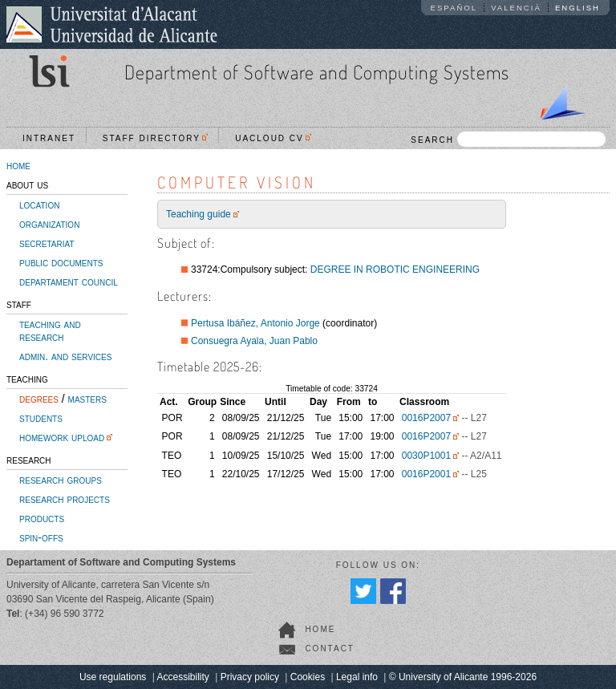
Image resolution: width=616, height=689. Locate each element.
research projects (65, 499)
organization (49, 224)
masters (87, 399)
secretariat (47, 243)
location (39, 205)
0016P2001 (426, 474)
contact (330, 648)
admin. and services (65, 356)
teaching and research (50, 330)
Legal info (357, 677)
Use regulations (113, 677)
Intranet (49, 138)
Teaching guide (199, 214)
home (18, 165)
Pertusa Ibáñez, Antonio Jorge (255, 323)
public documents (61, 262)
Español (454, 8)
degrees (39, 399)
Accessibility (182, 677)
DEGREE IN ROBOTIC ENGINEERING (395, 270)
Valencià (516, 8)
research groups (61, 480)
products (42, 518)
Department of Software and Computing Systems (317, 72)
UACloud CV (273, 138)
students (41, 418)
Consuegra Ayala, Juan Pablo (254, 341)
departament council (69, 282)
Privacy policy (250, 677)
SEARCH (508, 139)
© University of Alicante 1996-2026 (463, 677)
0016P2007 (426, 418)
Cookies (308, 677)
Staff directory (156, 138)
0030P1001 (426, 456)
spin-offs (41, 537)
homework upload (62, 437)
